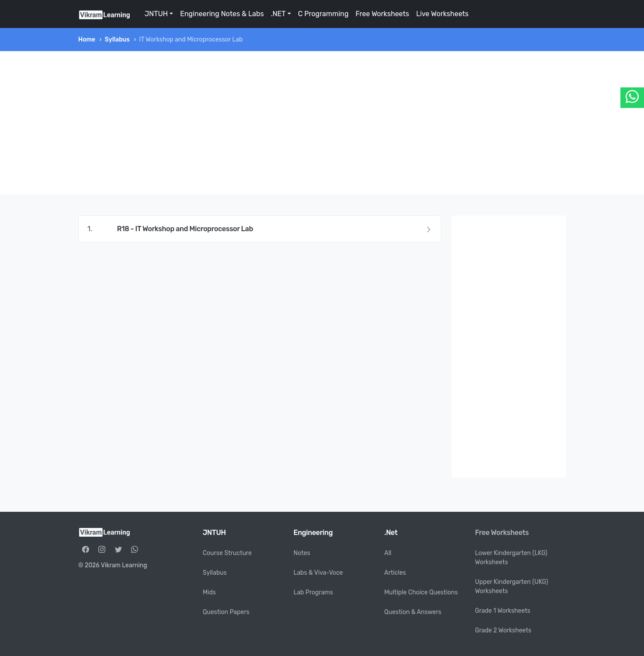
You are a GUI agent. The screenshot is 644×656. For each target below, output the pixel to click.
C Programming (323, 14)
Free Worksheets (383, 14)
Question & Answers (413, 612)
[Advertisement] (322, 123)
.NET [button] (278, 14)
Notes (302, 553)
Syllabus (117, 40)
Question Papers (226, 612)
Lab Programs (313, 592)
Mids (209, 592)
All (388, 553)
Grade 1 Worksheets (503, 611)
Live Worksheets (442, 14)
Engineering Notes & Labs (222, 14)
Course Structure (227, 553)
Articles (395, 573)
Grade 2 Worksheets (503, 630)
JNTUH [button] (156, 14)
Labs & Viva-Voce (318, 573)
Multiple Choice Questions (421, 592)
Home (87, 40)
